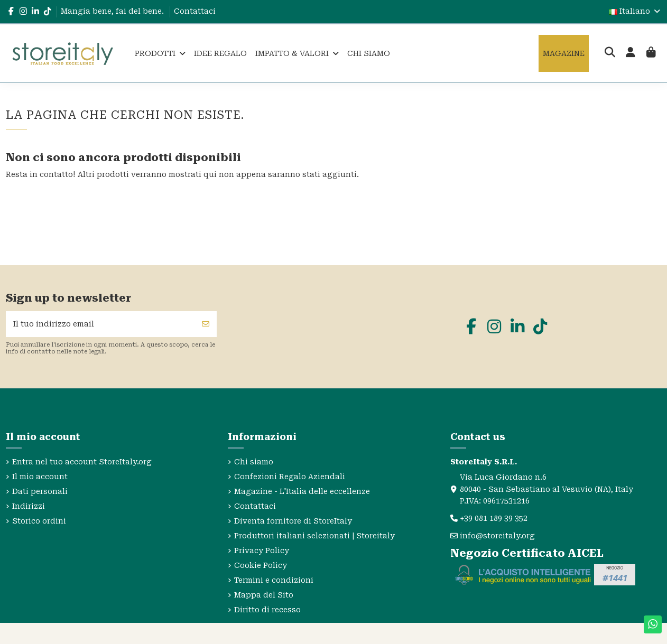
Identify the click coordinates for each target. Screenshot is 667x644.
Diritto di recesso (267, 610)
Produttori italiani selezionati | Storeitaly (314, 536)
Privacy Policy (262, 550)
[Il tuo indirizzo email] (101, 324)
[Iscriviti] (206, 324)
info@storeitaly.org (497, 536)
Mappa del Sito (264, 595)
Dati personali (40, 491)
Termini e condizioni (274, 580)
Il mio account (40, 477)
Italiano (635, 11)
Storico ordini (39, 521)
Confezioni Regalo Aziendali (290, 477)
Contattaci (195, 11)
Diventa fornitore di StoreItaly (293, 521)
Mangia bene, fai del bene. (113, 11)
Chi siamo (254, 462)
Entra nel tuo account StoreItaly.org (82, 462)
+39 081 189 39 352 (494, 518)
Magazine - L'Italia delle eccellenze (302, 491)
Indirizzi (29, 506)
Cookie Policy (261, 565)
